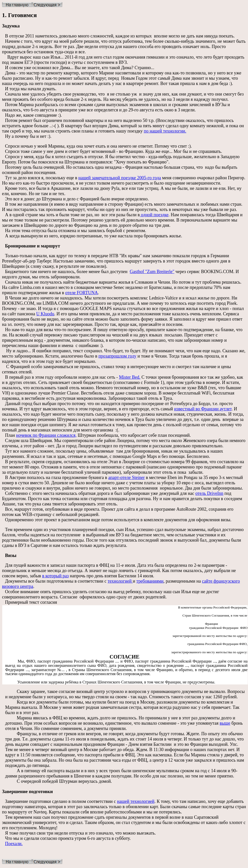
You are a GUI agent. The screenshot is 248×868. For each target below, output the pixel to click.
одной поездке (154, 215)
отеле (82, 293)
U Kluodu (45, 314)
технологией (120, 581)
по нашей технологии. (165, 131)
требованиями (150, 581)
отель (209, 493)
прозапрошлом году (117, 356)
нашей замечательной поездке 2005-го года (120, 178)
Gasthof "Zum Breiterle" (152, 272)
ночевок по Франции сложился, (46, 435)
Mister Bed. (130, 377)
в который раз (56, 576)
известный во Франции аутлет (203, 409)
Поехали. (14, 844)
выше (225, 723)
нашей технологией (136, 801)
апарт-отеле (127, 478)
